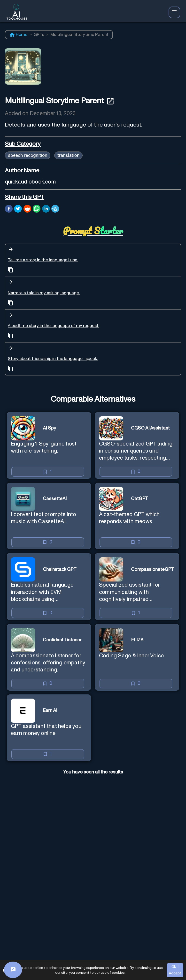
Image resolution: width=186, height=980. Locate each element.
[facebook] (9, 209)
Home (18, 35)
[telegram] (55, 209)
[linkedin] (46, 209)
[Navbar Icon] (174, 12)
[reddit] (27, 209)
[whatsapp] (37, 209)
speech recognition (28, 155)
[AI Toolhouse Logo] (15, 12)
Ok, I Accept (175, 970)
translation (68, 155)
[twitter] (18, 209)
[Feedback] (13, 970)
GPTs (39, 35)
